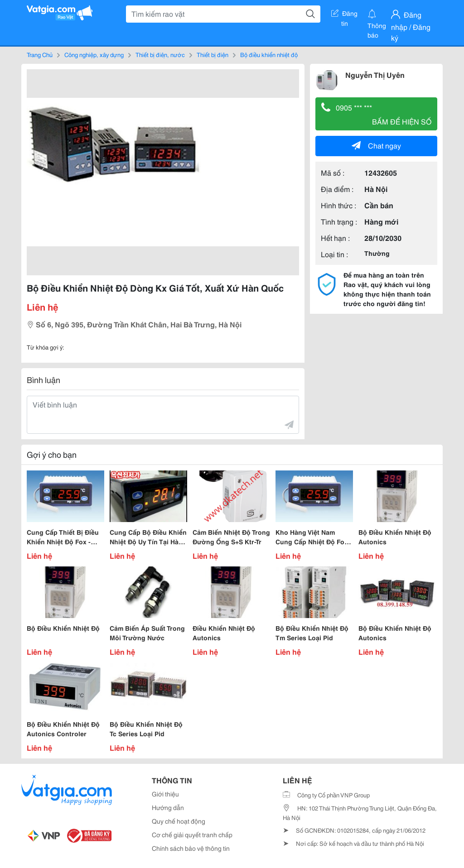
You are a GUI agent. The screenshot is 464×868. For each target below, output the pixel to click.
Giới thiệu (165, 794)
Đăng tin (344, 15)
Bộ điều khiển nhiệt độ (269, 54)
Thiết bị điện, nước (160, 54)
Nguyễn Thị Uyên (375, 74)
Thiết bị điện (213, 54)
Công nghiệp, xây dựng (94, 54)
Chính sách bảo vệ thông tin (191, 848)
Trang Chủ (40, 54)
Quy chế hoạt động (179, 821)
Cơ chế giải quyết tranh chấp (192, 834)
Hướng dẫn (168, 807)
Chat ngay (376, 145)
